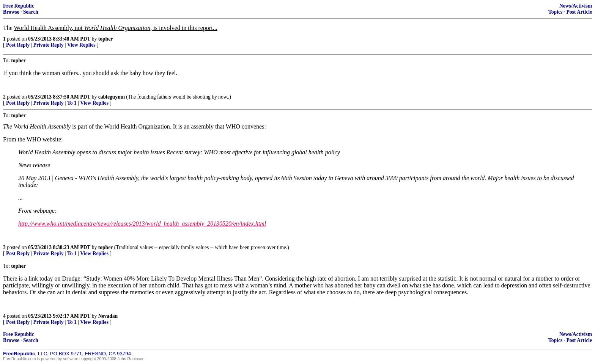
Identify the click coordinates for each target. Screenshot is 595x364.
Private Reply (49, 45)
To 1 (72, 103)
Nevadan (108, 316)
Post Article (579, 12)
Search (31, 12)
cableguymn (112, 97)
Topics (555, 12)
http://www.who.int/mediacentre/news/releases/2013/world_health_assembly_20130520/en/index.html (142, 224)
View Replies (81, 45)
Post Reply (18, 45)
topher (106, 39)
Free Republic (19, 6)
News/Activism (576, 6)
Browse (11, 12)
